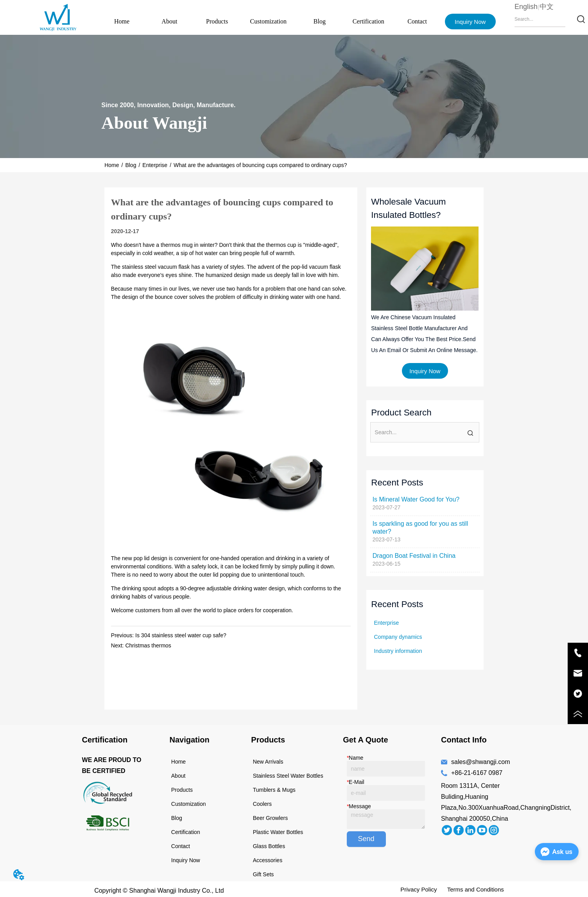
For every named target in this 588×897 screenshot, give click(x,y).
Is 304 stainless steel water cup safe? (181, 635)
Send (366, 839)
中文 (547, 7)
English (526, 7)
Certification (368, 21)
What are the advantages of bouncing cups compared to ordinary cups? (260, 165)
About (169, 21)
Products (217, 21)
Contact (417, 21)
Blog (320, 21)
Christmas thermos (148, 645)
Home (122, 21)
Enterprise (155, 165)
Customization (268, 21)
